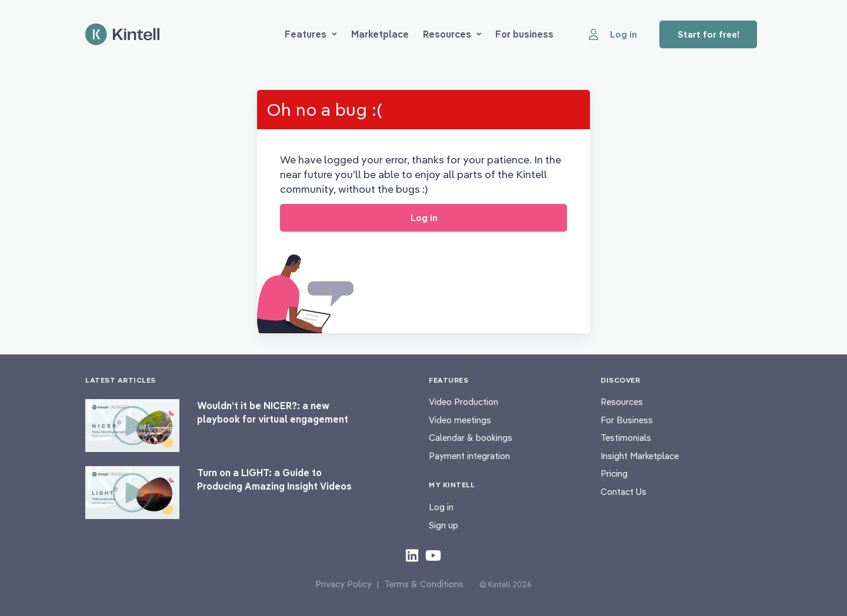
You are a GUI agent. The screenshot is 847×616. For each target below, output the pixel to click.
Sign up (443, 525)
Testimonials (626, 438)
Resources (452, 34)
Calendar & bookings (471, 438)
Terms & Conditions (424, 584)
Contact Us (623, 492)
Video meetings (460, 420)
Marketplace (380, 34)
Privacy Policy (344, 584)
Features (311, 34)
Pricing (614, 473)
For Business (627, 420)
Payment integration (469, 456)
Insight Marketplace (640, 456)
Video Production (463, 402)
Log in (441, 507)
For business (524, 34)
